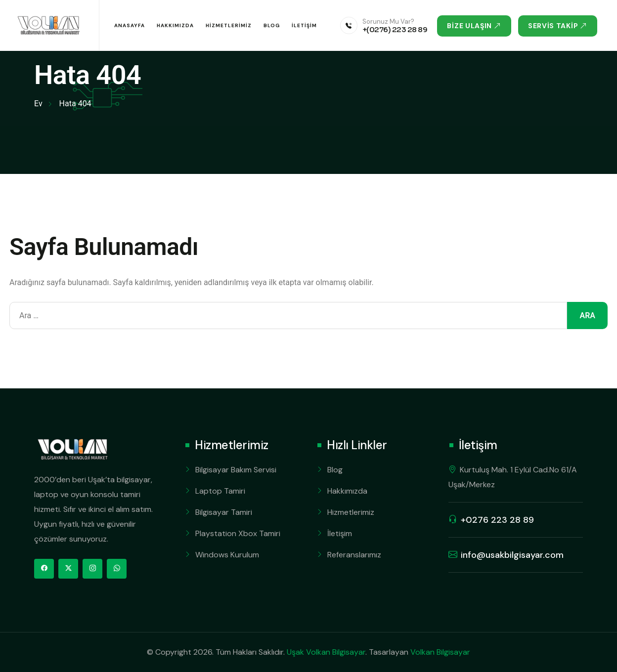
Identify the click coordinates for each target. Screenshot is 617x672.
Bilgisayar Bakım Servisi (236, 470)
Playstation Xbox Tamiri (238, 533)
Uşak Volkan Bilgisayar (326, 652)
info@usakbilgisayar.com (512, 555)
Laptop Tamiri (220, 491)
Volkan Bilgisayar (440, 652)
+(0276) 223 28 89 (395, 29)
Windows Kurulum (227, 555)
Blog (272, 25)
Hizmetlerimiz (229, 25)
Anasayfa (130, 25)
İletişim (304, 25)
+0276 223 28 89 (497, 520)
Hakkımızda (175, 25)
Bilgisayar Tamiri (224, 512)
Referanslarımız (354, 555)
